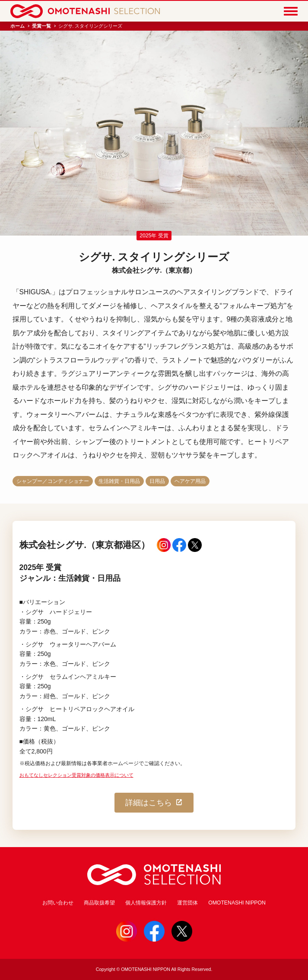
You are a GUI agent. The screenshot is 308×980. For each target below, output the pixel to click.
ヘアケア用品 (190, 481)
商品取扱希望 (99, 903)
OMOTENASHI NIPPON (237, 903)
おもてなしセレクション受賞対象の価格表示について (76, 775)
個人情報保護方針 (146, 903)
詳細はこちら (154, 803)
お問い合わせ (58, 903)
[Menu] (291, 11)
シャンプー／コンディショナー (53, 481)
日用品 (157, 481)
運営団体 (187, 903)
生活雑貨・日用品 (119, 481)
